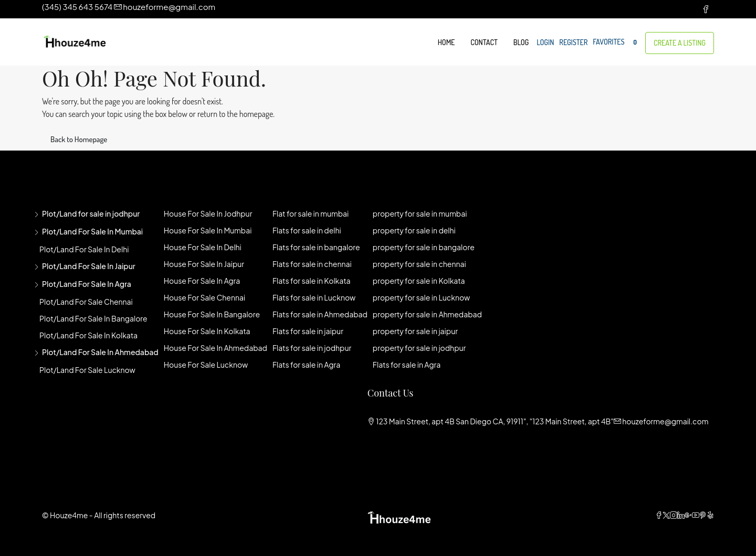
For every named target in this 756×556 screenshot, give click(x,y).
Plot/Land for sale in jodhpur (91, 213)
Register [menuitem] (573, 42)
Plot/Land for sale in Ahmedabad (100, 352)
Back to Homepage (79, 139)
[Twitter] (666, 515)
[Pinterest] (703, 515)
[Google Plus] (688, 515)
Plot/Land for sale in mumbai (92, 231)
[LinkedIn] (681, 515)
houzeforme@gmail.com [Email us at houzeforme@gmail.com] (665, 421)
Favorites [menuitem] (616, 42)
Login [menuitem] (545, 42)
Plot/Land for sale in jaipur (89, 266)
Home (447, 42)
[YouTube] (696, 515)
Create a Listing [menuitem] (680, 43)
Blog (521, 42)
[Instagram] (674, 515)
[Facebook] (659, 515)
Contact (484, 42)
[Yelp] (710, 515)
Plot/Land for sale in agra (87, 284)
